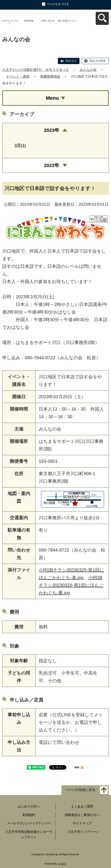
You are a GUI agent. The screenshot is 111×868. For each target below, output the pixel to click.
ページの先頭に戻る (80, 790)
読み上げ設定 (98, 61)
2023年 (52, 130)
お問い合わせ (48, 21)
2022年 (52, 165)
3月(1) (20, 145)
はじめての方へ (29, 806)
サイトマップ (82, 823)
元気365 (62, 864)
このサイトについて (10, 22)
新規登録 (29, 21)
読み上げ (71, 61)
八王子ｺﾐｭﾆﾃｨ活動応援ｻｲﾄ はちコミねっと (36, 70)
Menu (52, 98)
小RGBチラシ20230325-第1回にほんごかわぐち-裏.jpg (71, 585)
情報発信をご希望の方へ (82, 815)
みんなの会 (88, 70)
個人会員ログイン (67, 21)
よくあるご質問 (82, 806)
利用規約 (29, 815)
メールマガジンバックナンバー (29, 823)
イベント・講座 (18, 76)
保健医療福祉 (50, 76)
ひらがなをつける (58, 4)
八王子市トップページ (83, 832)
